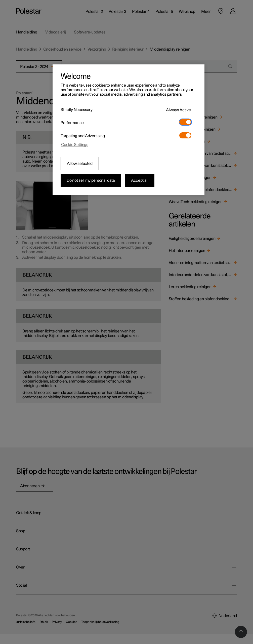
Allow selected (80, 164)
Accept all (140, 180)
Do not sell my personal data (91, 180)
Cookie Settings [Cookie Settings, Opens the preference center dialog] (75, 145)
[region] (129, 130)
